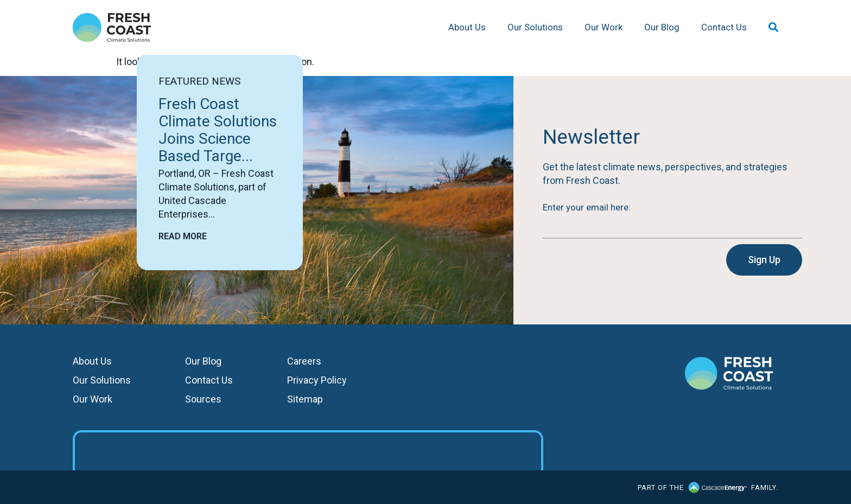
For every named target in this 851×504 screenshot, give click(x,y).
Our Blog (662, 27)
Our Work (604, 27)
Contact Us (724, 27)
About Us (467, 27)
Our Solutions (535, 27)
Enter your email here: (587, 207)
